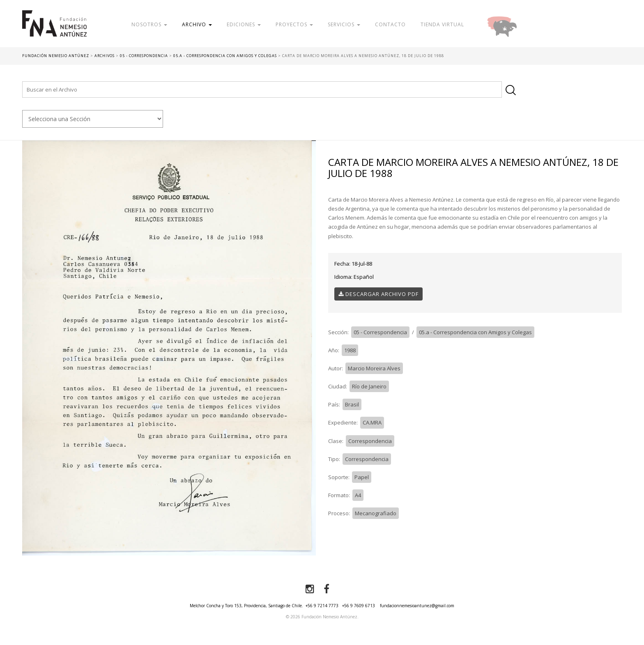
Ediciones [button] (244, 24)
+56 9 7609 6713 (359, 606)
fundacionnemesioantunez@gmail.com (417, 606)
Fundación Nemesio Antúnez (54, 29)
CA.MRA (372, 422)
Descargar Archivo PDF (378, 294)
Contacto (390, 24)
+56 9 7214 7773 (322, 606)
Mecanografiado (376, 513)
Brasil (352, 404)
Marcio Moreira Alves (374, 368)
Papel (362, 477)
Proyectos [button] (294, 24)
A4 (358, 495)
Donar (529, 24)
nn (92, 119)
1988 (350, 350)
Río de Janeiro (369, 386)
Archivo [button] (197, 24)
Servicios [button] (344, 24)
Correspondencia (370, 441)
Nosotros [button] (149, 24)
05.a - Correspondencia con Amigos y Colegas (475, 332)
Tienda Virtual (442, 24)
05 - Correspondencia (380, 332)
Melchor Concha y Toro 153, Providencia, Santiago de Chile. (246, 606)
